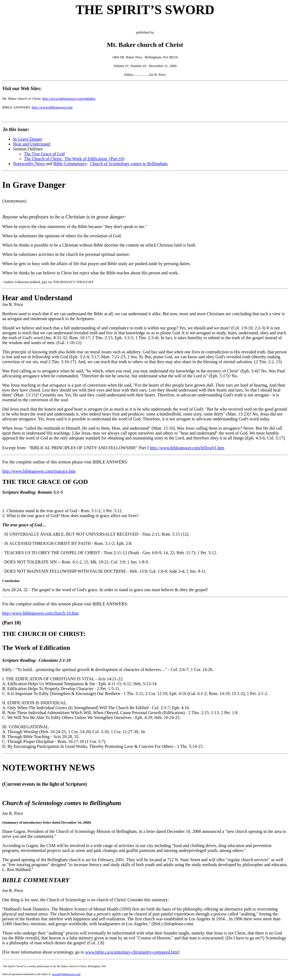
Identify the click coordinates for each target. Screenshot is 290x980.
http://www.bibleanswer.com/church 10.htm (40, 613)
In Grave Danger (28, 139)
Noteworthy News (29, 164)
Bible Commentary (70, 164)
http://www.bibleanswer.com (52, 107)
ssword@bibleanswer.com (66, 974)
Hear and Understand (32, 144)
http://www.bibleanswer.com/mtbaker (69, 98)
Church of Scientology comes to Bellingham (129, 164)
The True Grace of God (44, 154)
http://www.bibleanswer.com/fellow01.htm (187, 448)
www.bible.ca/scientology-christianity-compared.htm (132, 952)
